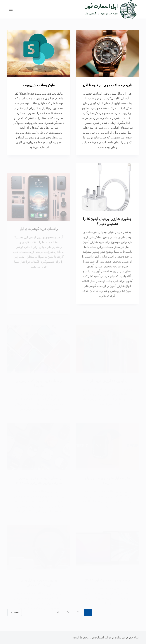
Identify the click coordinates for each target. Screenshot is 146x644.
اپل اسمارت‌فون (99, 638)
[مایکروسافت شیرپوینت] (39, 53)
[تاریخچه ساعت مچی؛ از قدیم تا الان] (107, 53)
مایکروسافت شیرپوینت (39, 85)
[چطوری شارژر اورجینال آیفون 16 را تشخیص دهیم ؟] (107, 195)
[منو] (11, 9)
